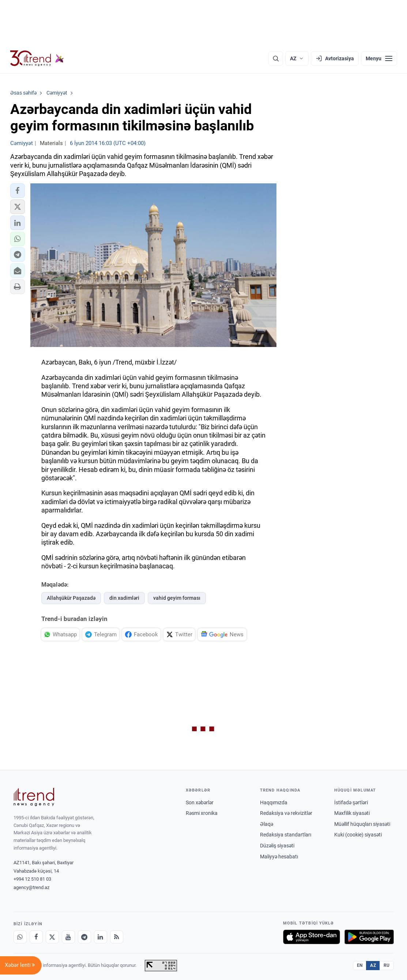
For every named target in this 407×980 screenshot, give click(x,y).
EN (360, 965)
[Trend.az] (37, 58)
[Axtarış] (276, 58)
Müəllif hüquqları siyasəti (362, 824)
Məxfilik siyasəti (352, 813)
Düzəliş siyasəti (277, 846)
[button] (18, 191)
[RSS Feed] (117, 937)
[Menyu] (379, 58)
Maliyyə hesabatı (279, 857)
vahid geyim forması (177, 598)
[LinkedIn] (101, 937)
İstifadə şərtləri (351, 802)
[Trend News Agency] (34, 797)
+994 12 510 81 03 (32, 879)
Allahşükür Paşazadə (71, 598)
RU (387, 965)
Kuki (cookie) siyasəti (358, 835)
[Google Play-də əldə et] (369, 937)
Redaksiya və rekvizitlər (286, 813)
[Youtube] (68, 937)
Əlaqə (267, 824)
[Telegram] (84, 937)
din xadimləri (124, 598)
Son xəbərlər (200, 802)
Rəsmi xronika (202, 813)
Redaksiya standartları (286, 835)
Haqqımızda (274, 802)
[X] (52, 937)
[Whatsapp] (20, 937)
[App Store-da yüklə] (312, 937)
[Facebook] (36, 937)
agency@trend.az (31, 887)
